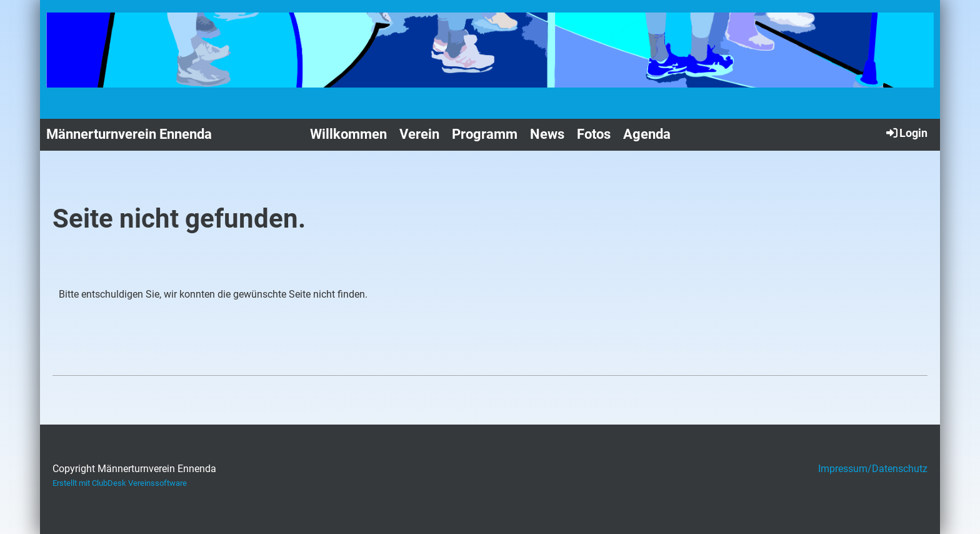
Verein (419, 134)
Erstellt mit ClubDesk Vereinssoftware (120, 483)
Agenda (647, 134)
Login (906, 133)
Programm (485, 134)
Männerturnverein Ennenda (129, 134)
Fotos (594, 134)
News (547, 134)
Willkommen (348, 134)
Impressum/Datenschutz (873, 469)
